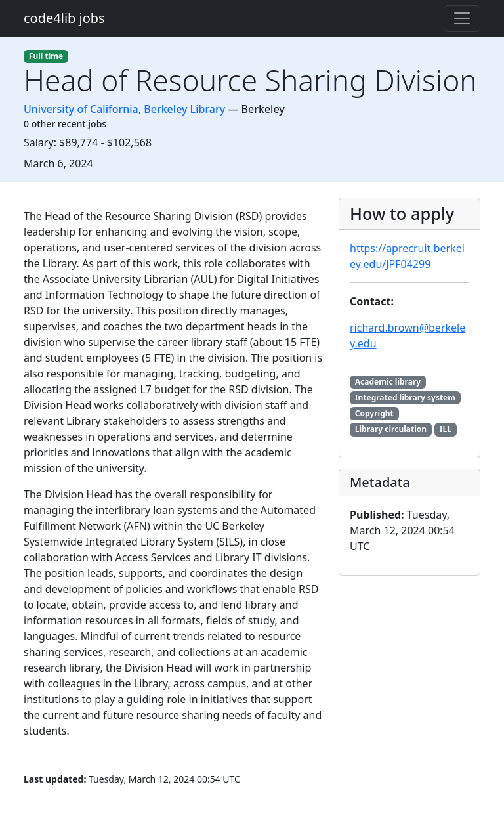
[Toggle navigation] (462, 18)
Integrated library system (405, 398)
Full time (46, 56)
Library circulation (391, 429)
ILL (446, 429)
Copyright (374, 413)
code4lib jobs (64, 18)
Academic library (388, 382)
